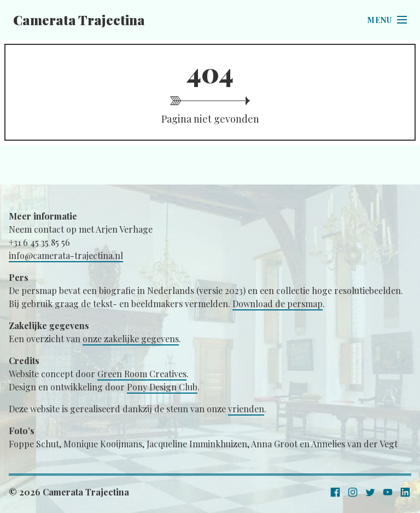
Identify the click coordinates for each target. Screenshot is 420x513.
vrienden (246, 409)
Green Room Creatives (142, 374)
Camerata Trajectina (79, 20)
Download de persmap (278, 304)
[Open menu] (387, 20)
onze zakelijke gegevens (131, 339)
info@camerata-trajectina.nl (66, 255)
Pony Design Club (162, 387)
